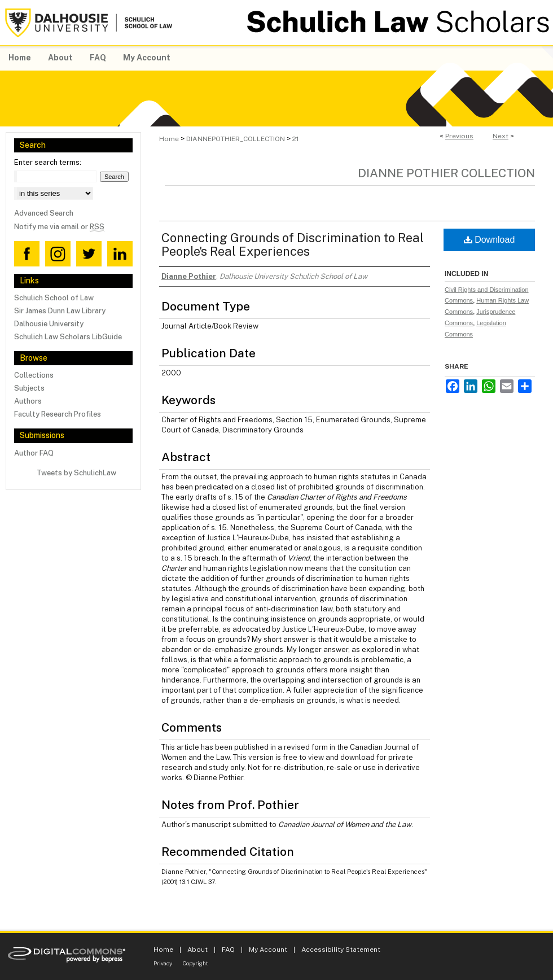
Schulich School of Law (54, 298)
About (197, 950)
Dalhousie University (49, 324)
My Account (268, 950)
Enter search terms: (48, 162)
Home (169, 139)
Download (490, 240)
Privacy (163, 963)
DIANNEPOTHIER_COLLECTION (236, 139)
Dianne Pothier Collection (446, 173)
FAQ (228, 950)
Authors (28, 401)
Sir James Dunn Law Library (60, 311)
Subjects (29, 388)
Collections (34, 375)
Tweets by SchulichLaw (76, 473)
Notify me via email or (59, 227)
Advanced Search (44, 213)
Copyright (196, 963)
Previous (459, 136)
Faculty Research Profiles (58, 414)
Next (501, 136)
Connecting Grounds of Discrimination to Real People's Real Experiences (293, 244)
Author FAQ (34, 453)
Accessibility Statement (341, 950)
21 (295, 139)
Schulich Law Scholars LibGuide (68, 337)
